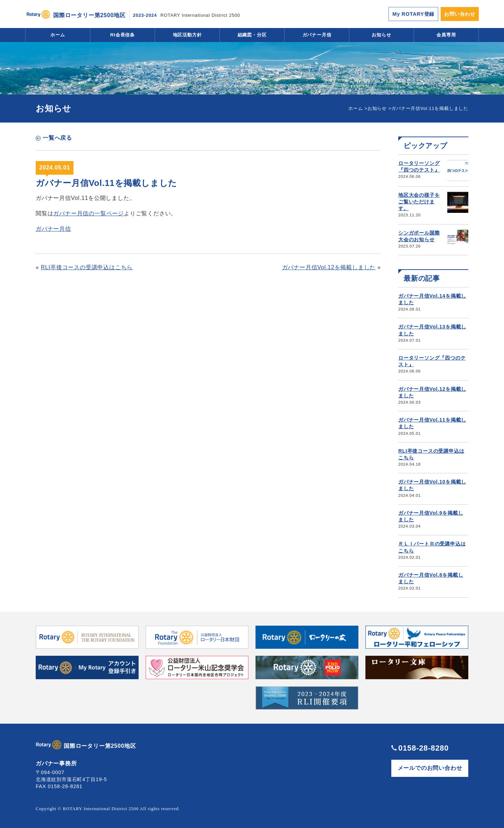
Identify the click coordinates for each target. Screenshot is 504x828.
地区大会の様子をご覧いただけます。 (419, 202)
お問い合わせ (460, 14)
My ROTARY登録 (413, 14)
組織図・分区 (252, 35)
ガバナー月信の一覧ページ (89, 213)
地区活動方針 (187, 35)
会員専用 (446, 35)
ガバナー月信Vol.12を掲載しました (329, 267)
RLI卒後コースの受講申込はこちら (87, 267)
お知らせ (381, 35)
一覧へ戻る (57, 138)
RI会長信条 (123, 35)
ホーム (58, 35)
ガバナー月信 (317, 35)
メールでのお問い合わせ (430, 768)
